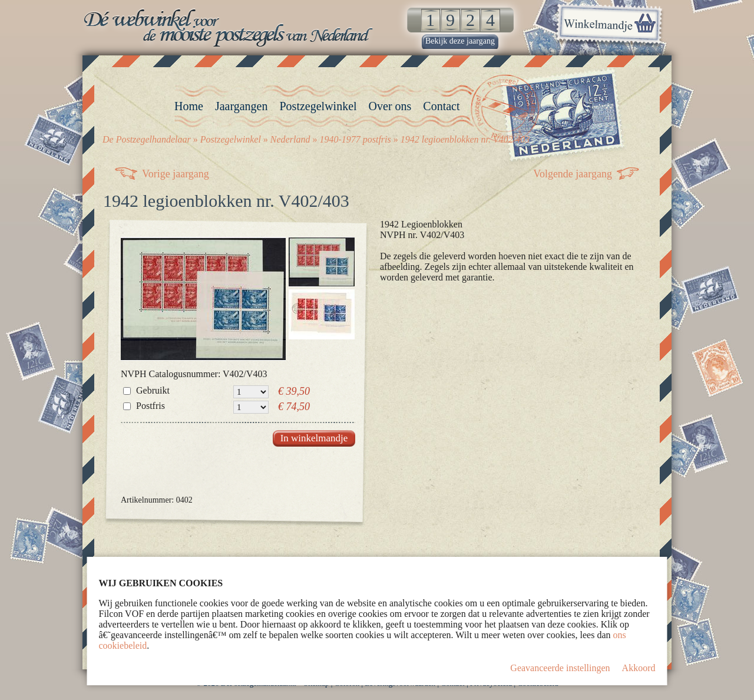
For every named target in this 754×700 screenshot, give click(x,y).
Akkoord (639, 668)
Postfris (151, 406)
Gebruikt (153, 390)
